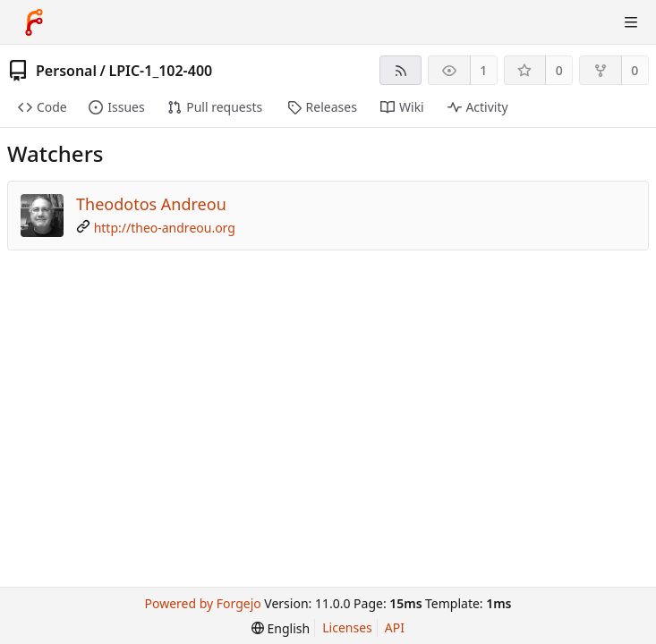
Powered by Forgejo (203, 603)
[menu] (281, 628)
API (395, 627)
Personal (66, 71)
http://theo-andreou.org (165, 228)
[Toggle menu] (631, 22)
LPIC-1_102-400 (160, 71)
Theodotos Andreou (151, 204)
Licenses (347, 627)
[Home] (34, 22)
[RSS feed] (400, 70)
